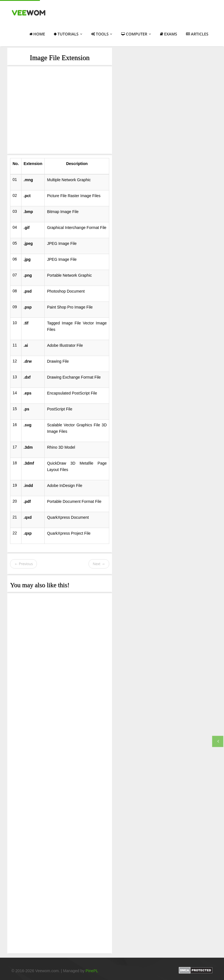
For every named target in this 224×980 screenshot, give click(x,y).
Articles (197, 34)
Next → (99, 564)
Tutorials (68, 34)
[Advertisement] (60, 110)
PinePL (92, 971)
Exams (169, 34)
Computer (136, 34)
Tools (102, 34)
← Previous (23, 564)
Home (37, 34)
